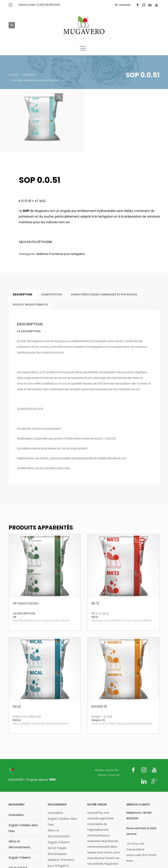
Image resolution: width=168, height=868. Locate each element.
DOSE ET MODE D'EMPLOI (30, 305)
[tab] (22, 295)
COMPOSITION (51, 294)
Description (22, 294)
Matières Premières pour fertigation (61, 254)
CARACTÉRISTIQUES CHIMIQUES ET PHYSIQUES (104, 294)
